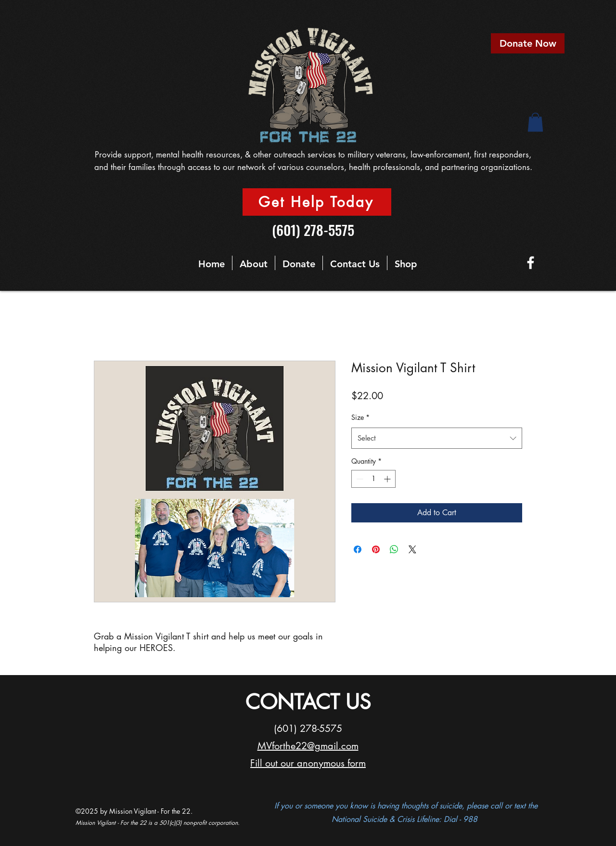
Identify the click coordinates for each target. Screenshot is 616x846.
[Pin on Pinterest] (376, 549)
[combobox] (437, 438)
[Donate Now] (528, 43)
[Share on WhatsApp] (394, 549)
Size (360, 417)
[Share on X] (412, 549)
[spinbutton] (373, 479)
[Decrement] (359, 479)
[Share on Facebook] (358, 549)
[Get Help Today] (317, 202)
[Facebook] (531, 263)
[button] (535, 122)
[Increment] (388, 479)
